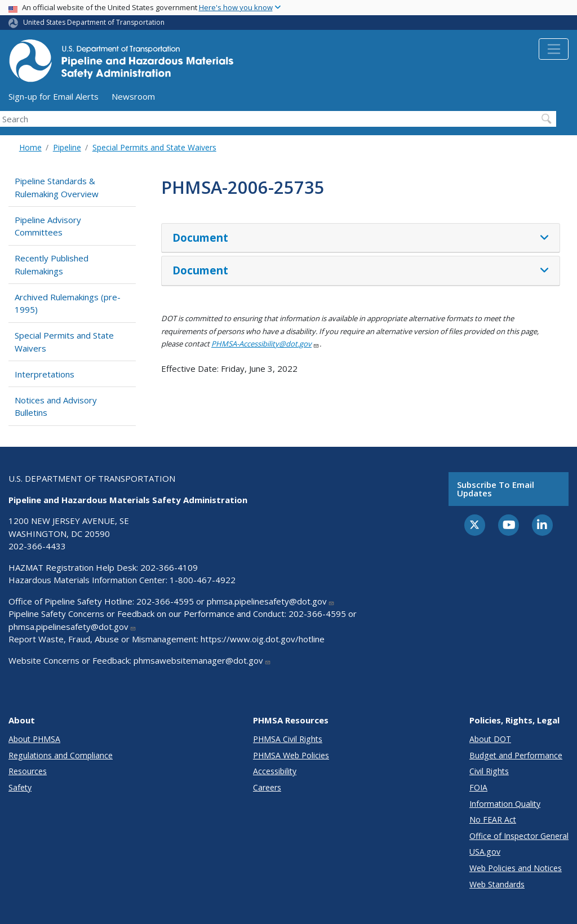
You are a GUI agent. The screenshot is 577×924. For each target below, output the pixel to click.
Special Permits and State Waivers (154, 147)
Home (30, 147)
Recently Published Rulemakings (52, 265)
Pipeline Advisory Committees (48, 226)
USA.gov (485, 852)
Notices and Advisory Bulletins (56, 407)
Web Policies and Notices (516, 868)
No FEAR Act (493, 819)
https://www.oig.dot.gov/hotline (263, 639)
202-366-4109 (169, 567)
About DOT (490, 739)
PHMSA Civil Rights (288, 739)
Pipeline (67, 147)
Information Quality (505, 804)
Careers (267, 787)
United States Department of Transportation (94, 22)
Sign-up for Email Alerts (54, 96)
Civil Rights (489, 771)
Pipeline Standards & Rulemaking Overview (57, 187)
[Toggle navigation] (554, 49)
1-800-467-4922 (203, 580)
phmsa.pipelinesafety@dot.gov (271, 601)
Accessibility (275, 771)
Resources (28, 771)
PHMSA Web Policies (291, 755)
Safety (20, 787)
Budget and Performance (516, 755)
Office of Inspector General (519, 836)
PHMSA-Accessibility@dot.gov (265, 344)
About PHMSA (34, 739)
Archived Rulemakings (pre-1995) (68, 303)
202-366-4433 (37, 546)
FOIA (478, 787)
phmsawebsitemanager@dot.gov (202, 660)
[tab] (361, 238)
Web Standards (497, 884)
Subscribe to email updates (496, 489)
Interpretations (45, 374)
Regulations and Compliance (61, 755)
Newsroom (133, 96)
